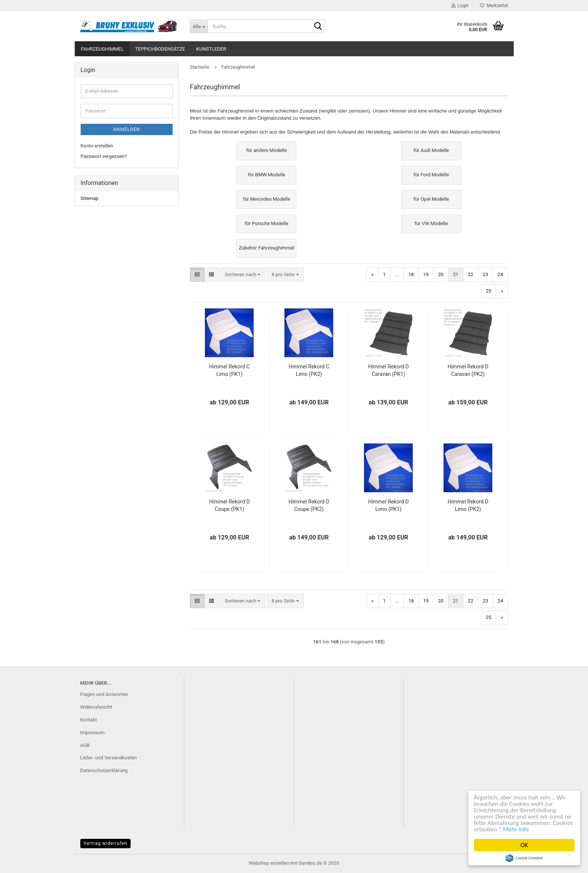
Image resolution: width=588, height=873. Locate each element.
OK (524, 845)
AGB (85, 745)
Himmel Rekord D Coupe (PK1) (229, 505)
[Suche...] (199, 26)
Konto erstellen (97, 146)
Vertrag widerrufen (106, 843)
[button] (197, 275)
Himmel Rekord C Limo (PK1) (229, 370)
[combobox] (243, 275)
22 (471, 274)
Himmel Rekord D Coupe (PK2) (309, 505)
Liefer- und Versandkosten (109, 758)
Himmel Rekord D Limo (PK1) (389, 505)
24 (500, 274)
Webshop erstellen (269, 863)
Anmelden (127, 129)
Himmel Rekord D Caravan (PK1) (389, 370)
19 (426, 274)
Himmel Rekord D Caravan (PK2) (468, 370)
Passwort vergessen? (104, 156)
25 (489, 291)
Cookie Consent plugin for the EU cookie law (524, 858)
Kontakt (89, 720)
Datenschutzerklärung (104, 770)
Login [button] (460, 6)
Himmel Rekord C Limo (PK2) (309, 370)
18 (411, 274)
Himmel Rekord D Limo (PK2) (468, 505)
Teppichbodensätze (160, 49)
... (397, 274)
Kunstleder (211, 49)
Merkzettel (494, 6)
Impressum (92, 733)
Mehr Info (516, 829)
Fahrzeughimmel (102, 49)
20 (441, 274)
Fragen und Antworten (104, 694)
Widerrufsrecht (96, 707)
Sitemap (90, 198)
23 (485, 274)
